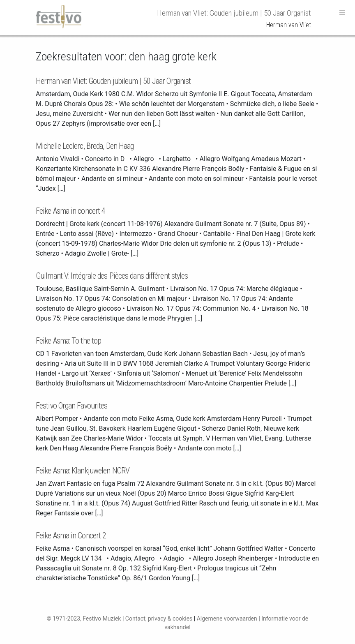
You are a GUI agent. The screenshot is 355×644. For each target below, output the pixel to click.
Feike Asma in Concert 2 (71, 536)
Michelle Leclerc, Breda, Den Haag (85, 146)
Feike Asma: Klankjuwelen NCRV (83, 471)
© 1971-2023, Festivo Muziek (84, 619)
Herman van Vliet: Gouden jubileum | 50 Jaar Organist (113, 81)
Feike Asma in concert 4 (70, 211)
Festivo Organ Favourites (71, 406)
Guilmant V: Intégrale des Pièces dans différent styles (112, 276)
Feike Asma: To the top (68, 341)
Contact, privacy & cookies (159, 619)
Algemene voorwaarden (227, 619)
